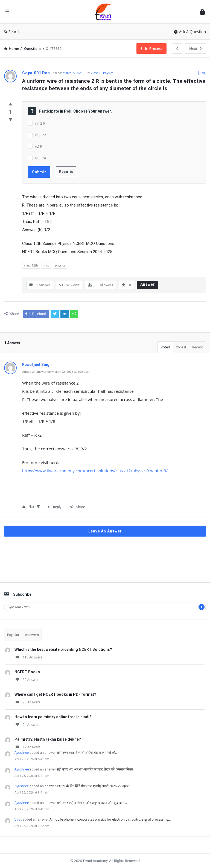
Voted (165, 347)
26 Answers (27, 702)
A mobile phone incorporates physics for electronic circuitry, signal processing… (110, 819)
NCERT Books (27, 672)
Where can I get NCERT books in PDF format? (55, 694)
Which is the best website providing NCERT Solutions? (63, 649)
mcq (46, 265)
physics (60, 265)
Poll (202, 73)
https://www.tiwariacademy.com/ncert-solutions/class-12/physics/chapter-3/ (95, 471)
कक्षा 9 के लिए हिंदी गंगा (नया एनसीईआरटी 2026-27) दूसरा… (94, 786)
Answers (32, 635)
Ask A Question (190, 32)
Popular (13, 635)
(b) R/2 (41, 135)
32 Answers (27, 680)
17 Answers (27, 747)
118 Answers (28, 657)
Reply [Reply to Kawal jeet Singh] (54, 507)
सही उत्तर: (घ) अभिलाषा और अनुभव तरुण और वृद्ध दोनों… (92, 803)
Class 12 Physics (102, 73)
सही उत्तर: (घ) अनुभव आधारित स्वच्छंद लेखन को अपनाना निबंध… (96, 769)
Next (195, 48)
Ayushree (22, 753)
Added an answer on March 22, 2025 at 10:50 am (56, 372)
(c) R (39, 146)
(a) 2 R (40, 123)
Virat (18, 819)
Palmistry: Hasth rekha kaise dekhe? (48, 739)
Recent (197, 347)
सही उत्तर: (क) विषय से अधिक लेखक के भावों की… (87, 753)
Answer (148, 284)
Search (12, 32)
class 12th (31, 265)
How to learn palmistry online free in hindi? (53, 717)
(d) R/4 (41, 158)
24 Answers (27, 725)
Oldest (181, 347)
